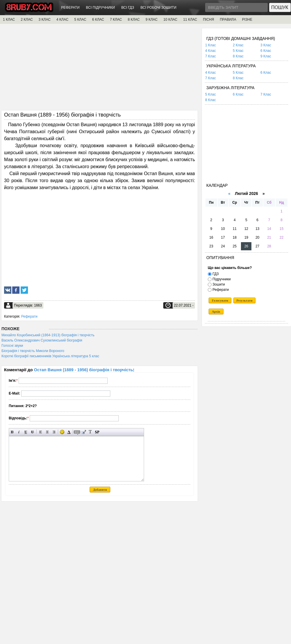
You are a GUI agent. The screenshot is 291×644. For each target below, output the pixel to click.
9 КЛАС (151, 20)
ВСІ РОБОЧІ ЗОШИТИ (159, 8)
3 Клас (266, 45)
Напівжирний (12, 432)
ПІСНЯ (208, 20)
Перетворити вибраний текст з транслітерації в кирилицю (90, 432)
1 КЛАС (9, 20)
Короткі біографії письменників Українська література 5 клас (50, 356)
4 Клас (211, 51)
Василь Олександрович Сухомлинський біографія (42, 340)
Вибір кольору (69, 432)
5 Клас (238, 51)
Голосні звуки (12, 346)
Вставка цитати (84, 432)
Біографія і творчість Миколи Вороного (33, 351)
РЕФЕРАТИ (70, 8)
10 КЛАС (171, 20)
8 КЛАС (134, 20)
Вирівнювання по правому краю (54, 432)
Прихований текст (77, 432)
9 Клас (266, 56)
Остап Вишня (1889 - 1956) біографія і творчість (84, 370)
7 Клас (211, 56)
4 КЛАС (62, 20)
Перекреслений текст (32, 432)
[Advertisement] (100, 69)
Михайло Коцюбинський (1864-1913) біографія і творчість (48, 335)
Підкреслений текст (26, 432)
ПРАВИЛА (228, 20)
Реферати (29, 316)
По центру (47, 432)
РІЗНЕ (247, 20)
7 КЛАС (116, 20)
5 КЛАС (80, 20)
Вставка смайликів (62, 432)
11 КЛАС (190, 20)
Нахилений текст (19, 432)
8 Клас (238, 56)
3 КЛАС (45, 20)
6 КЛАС (98, 20)
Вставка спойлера (97, 432)
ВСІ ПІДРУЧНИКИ (100, 8)
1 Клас (211, 45)
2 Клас (238, 45)
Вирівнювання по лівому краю (41, 432)
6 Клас (266, 51)
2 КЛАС (27, 20)
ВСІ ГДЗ (128, 8)
